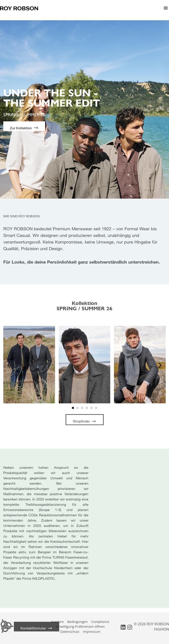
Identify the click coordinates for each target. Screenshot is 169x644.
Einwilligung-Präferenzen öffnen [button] (80, 624)
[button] (166, 8)
